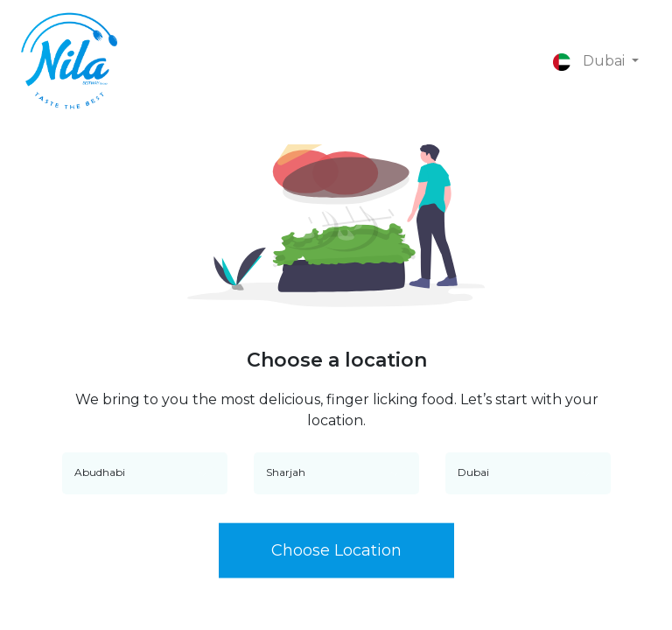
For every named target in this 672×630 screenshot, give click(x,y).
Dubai (591, 61)
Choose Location (336, 551)
